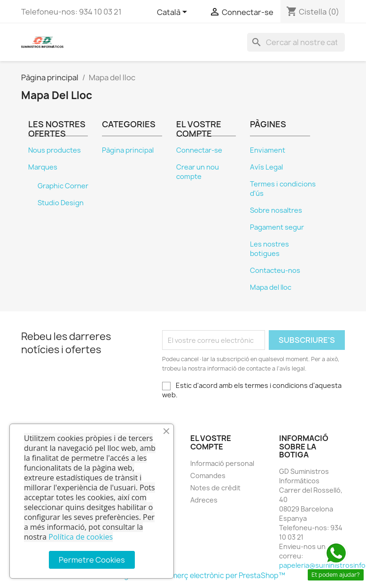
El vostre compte (211, 442)
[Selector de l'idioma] (174, 13)
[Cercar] (296, 42)
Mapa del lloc (271, 287)
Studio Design (61, 203)
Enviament (268, 150)
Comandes (208, 476)
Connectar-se (199, 150)
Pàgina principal (128, 150)
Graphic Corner (63, 186)
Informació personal (222, 463)
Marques (43, 167)
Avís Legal (266, 167)
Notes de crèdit (215, 488)
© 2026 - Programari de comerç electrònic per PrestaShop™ (183, 576)
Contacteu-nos (275, 271)
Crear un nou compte (198, 172)
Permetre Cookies (92, 560)
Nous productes (55, 150)
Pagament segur (277, 227)
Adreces (204, 500)
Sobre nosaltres (276, 210)
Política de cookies (81, 537)
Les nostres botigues (269, 249)
